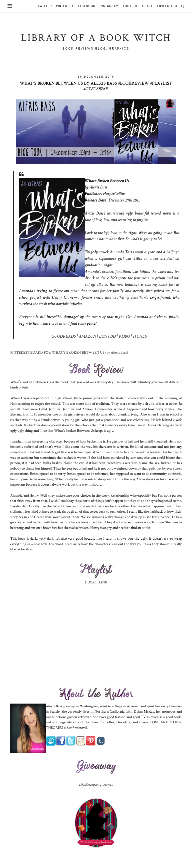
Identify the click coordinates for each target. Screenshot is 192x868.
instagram (109, 6)
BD (112, 336)
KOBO (124, 336)
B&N (103, 336)
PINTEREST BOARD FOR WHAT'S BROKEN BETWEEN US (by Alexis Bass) (69, 352)
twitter (45, 6)
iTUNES (140, 336)
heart (147, 6)
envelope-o (167, 6)
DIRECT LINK (96, 582)
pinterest (65, 6)
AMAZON (87, 336)
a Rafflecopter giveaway (96, 784)
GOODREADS (64, 336)
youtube (130, 6)
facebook (87, 6)
